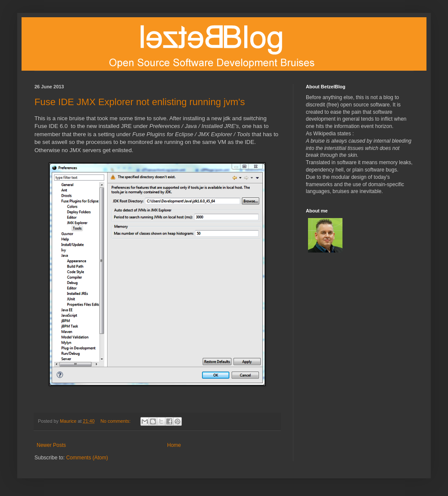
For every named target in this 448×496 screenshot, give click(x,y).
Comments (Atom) (87, 458)
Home (174, 445)
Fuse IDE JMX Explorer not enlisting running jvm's (140, 102)
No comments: (116, 421)
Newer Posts (51, 445)
